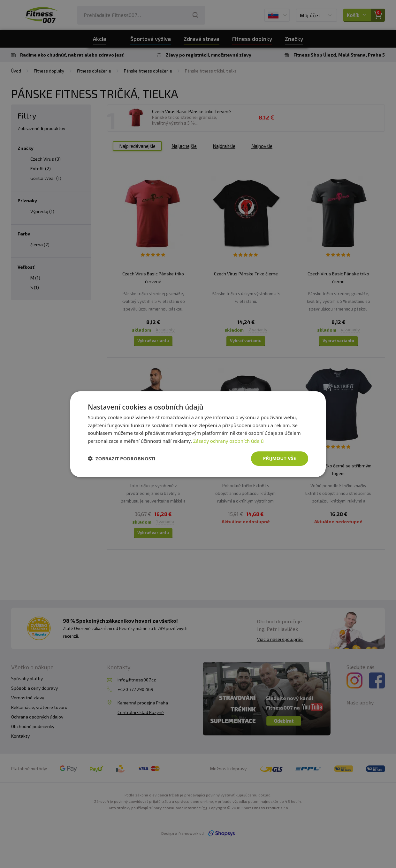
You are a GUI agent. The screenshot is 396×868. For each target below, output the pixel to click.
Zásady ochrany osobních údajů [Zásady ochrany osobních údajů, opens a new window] (228, 441)
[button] (122, 458)
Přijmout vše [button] (280, 458)
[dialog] (198, 434)
